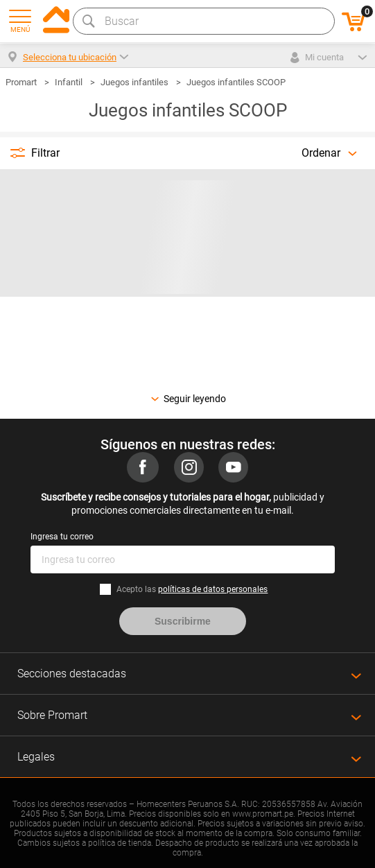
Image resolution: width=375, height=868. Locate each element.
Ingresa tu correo (62, 537)
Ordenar (321, 153)
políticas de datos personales (213, 589)
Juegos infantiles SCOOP (236, 82)
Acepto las (192, 589)
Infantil (69, 82)
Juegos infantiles (134, 82)
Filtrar (45, 153)
